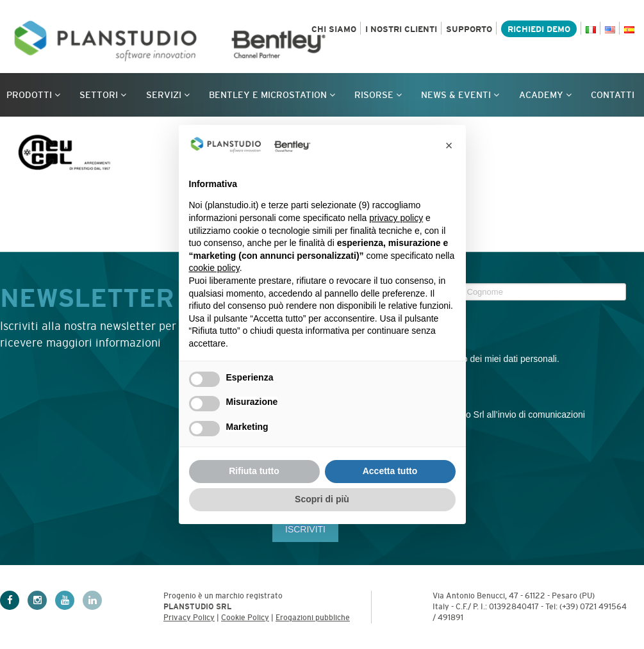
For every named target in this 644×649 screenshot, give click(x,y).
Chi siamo (334, 29)
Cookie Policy (245, 618)
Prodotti (33, 95)
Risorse (378, 95)
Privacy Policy (189, 618)
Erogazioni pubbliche (313, 618)
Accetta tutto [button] (390, 471)
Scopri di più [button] (322, 499)
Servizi (168, 95)
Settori (103, 95)
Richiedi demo (539, 29)
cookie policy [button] (214, 268)
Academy (545, 95)
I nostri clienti (401, 29)
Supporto (469, 29)
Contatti (613, 95)
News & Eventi (460, 95)
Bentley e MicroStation (272, 95)
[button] (449, 145)
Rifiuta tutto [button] (254, 471)
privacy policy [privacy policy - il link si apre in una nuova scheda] (396, 218)
